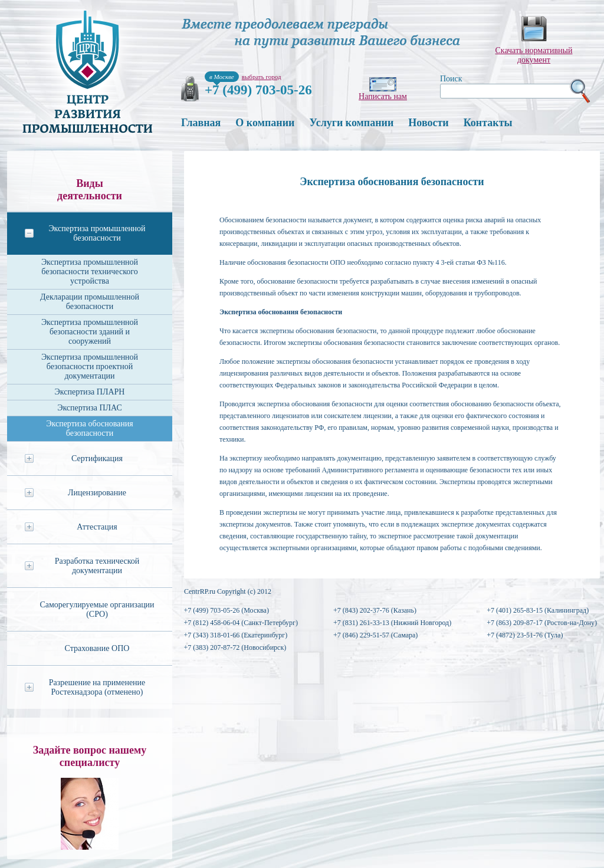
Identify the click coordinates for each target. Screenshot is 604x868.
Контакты (488, 123)
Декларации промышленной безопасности (90, 302)
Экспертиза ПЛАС (90, 408)
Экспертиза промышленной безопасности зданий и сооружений (90, 332)
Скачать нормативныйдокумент (534, 55)
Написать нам (383, 96)
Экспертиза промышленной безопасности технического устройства (90, 272)
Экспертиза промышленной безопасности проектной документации (90, 366)
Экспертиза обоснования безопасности (90, 428)
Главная (201, 123)
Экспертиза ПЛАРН (90, 392)
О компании (265, 123)
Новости (428, 123)
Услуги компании (351, 123)
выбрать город (262, 77)
